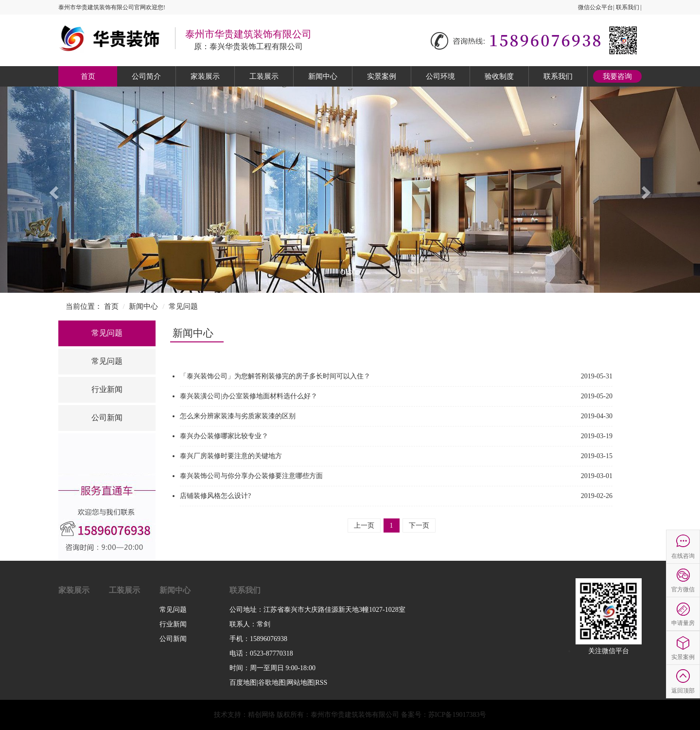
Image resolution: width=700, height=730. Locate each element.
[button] (52, 190)
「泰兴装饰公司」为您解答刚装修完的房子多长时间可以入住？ (275, 376)
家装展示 (205, 76)
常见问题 (183, 306)
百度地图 (243, 683)
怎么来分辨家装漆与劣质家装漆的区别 (238, 416)
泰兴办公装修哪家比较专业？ (224, 436)
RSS (321, 683)
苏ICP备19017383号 (457, 715)
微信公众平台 (595, 7)
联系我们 (628, 7)
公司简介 (146, 76)
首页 (88, 76)
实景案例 (382, 76)
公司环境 (440, 76)
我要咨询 (617, 76)
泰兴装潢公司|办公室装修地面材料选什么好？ (249, 396)
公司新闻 (107, 418)
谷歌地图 (272, 683)
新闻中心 (323, 76)
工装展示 (264, 76)
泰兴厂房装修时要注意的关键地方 (231, 456)
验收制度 (499, 76)
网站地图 (300, 683)
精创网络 (262, 715)
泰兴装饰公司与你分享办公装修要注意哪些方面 (251, 476)
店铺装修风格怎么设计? (215, 496)
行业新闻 (107, 389)
